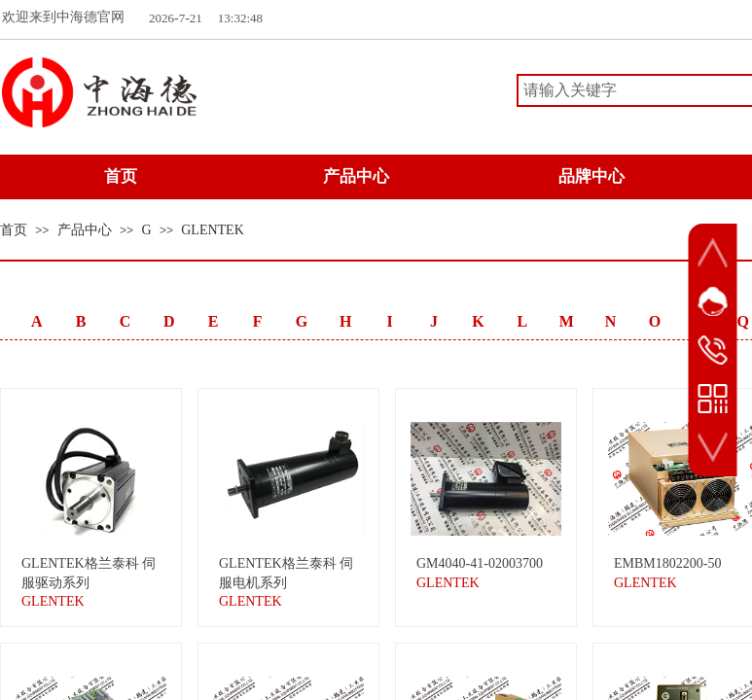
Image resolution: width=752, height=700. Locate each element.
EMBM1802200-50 (667, 563)
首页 (14, 230)
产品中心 (85, 230)
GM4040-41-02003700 (480, 563)
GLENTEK (213, 230)
